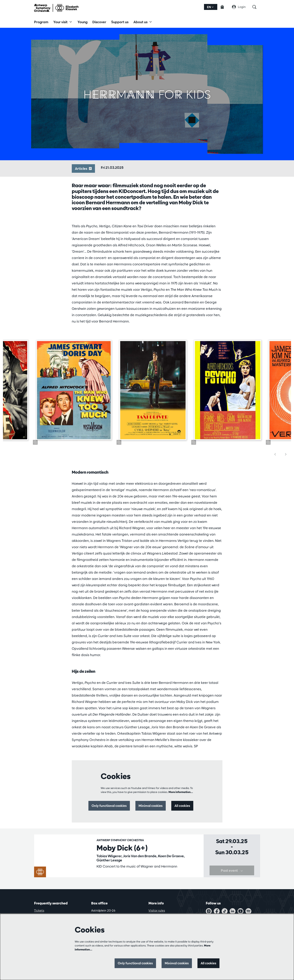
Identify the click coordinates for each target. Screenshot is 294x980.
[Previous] (275, 454)
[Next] (286, 454)
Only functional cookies (105, 806)
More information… (181, 792)
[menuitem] (41, 22)
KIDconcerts (130, 876)
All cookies (182, 806)
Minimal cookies (149, 806)
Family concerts (108, 876)
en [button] (210, 7)
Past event (232, 878)
